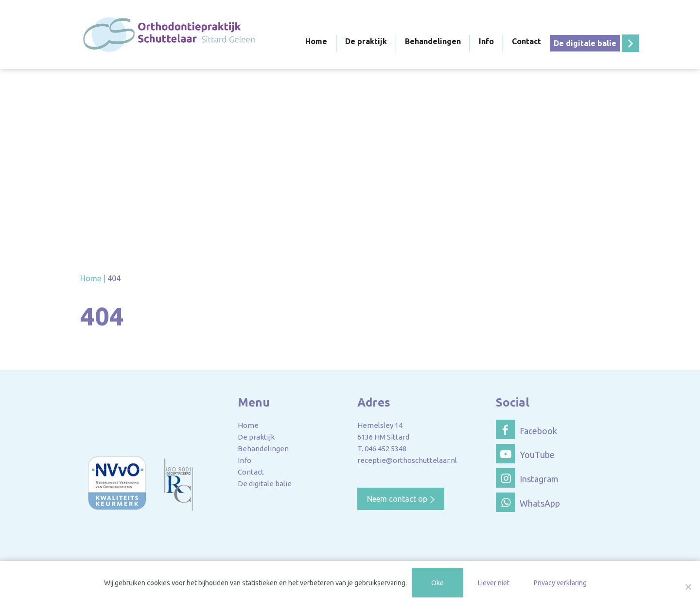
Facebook (526, 429)
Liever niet (494, 583)
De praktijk (366, 41)
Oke (437, 583)
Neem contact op (397, 499)
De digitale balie (585, 43)
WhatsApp (528, 502)
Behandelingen (433, 41)
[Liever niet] (688, 587)
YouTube (525, 454)
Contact (526, 41)
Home (316, 41)
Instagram (527, 478)
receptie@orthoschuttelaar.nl (407, 460)
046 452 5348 (385, 449)
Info (486, 41)
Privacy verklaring (560, 583)
